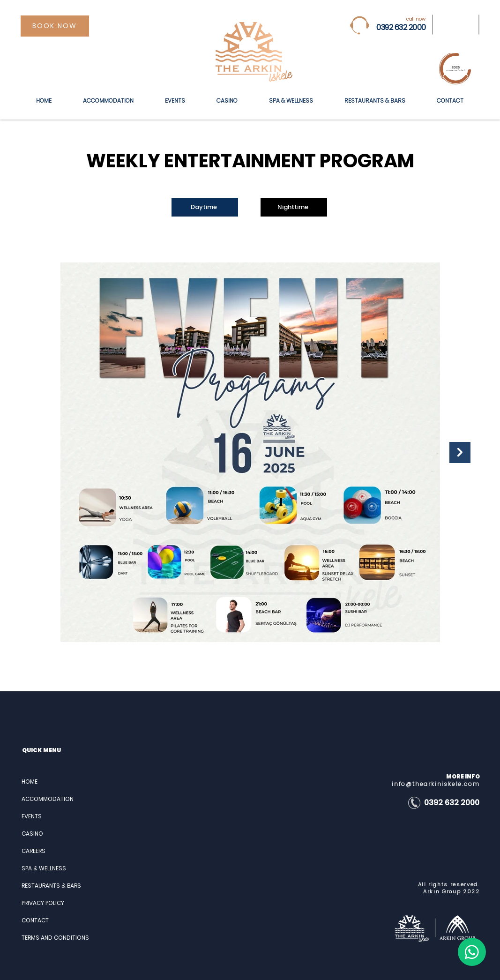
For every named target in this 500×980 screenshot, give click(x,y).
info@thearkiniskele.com (436, 784)
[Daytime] (205, 207)
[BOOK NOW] (55, 26)
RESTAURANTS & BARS (51, 886)
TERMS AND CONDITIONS (55, 938)
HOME (30, 782)
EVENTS (32, 816)
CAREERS (34, 851)
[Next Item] (460, 453)
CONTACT (35, 920)
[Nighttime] (294, 207)
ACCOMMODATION (48, 799)
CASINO (32, 834)
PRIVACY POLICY (43, 903)
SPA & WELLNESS (44, 868)
